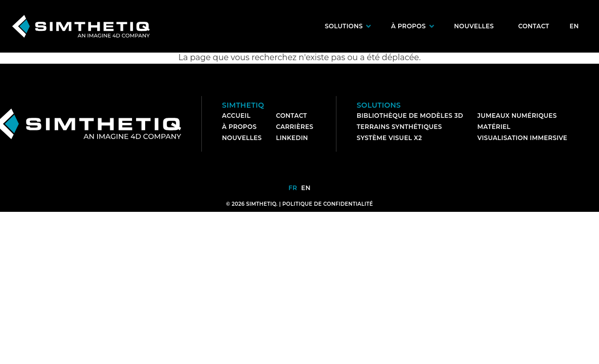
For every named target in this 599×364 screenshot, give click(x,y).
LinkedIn (292, 138)
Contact (533, 26)
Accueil (236, 116)
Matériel (494, 127)
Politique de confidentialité (328, 204)
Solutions (344, 26)
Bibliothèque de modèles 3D (410, 116)
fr (293, 188)
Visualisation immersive (523, 138)
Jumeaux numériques (517, 116)
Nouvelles (474, 26)
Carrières (294, 127)
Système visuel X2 (389, 138)
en (574, 26)
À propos (409, 26)
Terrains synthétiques (399, 127)
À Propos (240, 127)
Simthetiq (243, 105)
